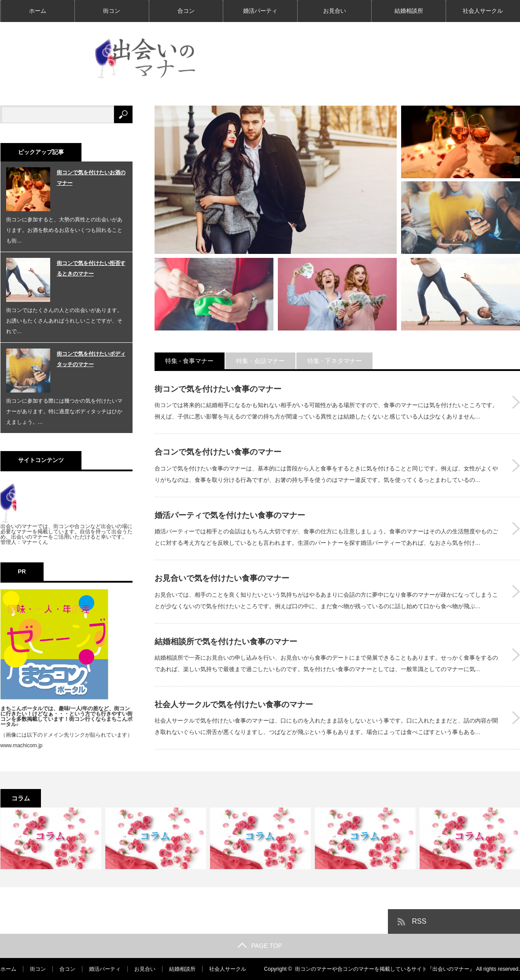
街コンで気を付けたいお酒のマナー (91, 178)
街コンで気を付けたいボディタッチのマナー (91, 359)
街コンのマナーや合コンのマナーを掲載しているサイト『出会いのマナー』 (385, 969)
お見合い (335, 11)
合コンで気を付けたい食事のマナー (218, 452)
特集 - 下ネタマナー (336, 361)
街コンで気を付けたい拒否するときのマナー (91, 268)
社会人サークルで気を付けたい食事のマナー (234, 705)
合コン (186, 11)
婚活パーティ (260, 11)
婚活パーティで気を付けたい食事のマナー (230, 515)
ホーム (38, 11)
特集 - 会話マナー (261, 361)
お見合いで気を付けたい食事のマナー (222, 578)
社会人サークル (483, 11)
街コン (112, 11)
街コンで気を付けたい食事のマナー (218, 389)
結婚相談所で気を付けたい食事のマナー (226, 642)
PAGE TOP (260, 946)
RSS (419, 921)
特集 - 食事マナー (190, 361)
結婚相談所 (409, 11)
